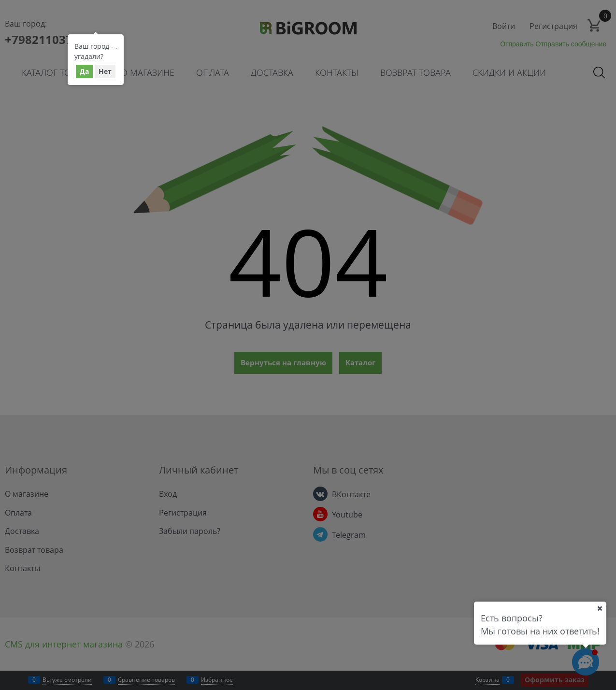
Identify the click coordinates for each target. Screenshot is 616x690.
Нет (105, 71)
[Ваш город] (600, 608)
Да (84, 71)
